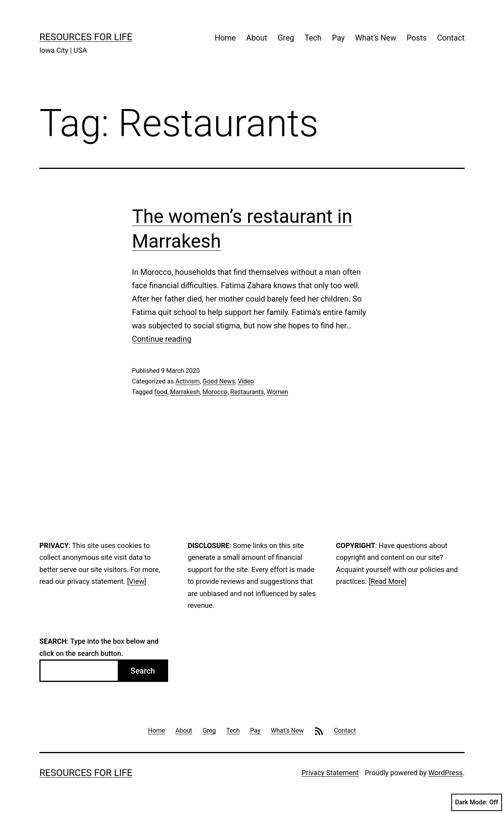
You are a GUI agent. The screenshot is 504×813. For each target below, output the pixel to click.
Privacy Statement (330, 773)
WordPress (446, 773)
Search (143, 671)
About (257, 38)
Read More (388, 581)
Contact (451, 38)
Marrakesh (185, 392)
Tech (313, 38)
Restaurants (247, 392)
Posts (417, 38)
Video (246, 381)
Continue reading (162, 339)
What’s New (376, 38)
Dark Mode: (477, 802)
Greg (286, 38)
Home (225, 38)
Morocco (215, 392)
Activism (187, 381)
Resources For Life (86, 37)
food (161, 392)
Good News (219, 381)
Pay (338, 38)
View (137, 581)
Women (277, 392)
